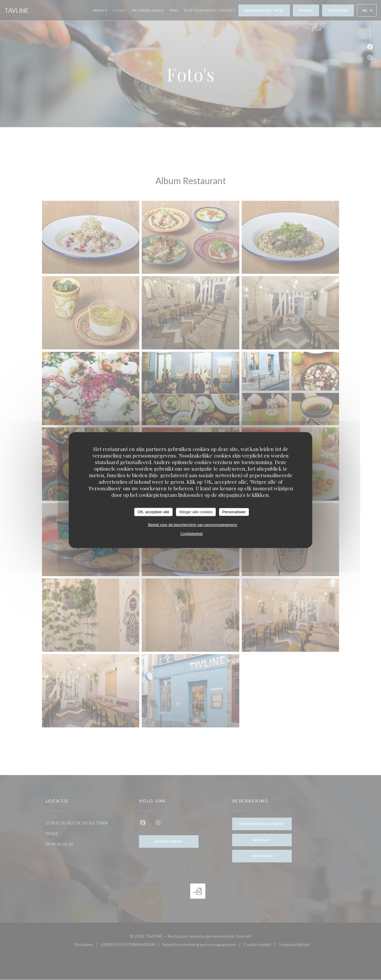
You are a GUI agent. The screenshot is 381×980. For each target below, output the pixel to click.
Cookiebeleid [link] (192, 533)
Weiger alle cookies (196, 512)
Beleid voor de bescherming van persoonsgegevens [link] (192, 524)
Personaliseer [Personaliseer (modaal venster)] (234, 512)
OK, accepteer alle (153, 512)
